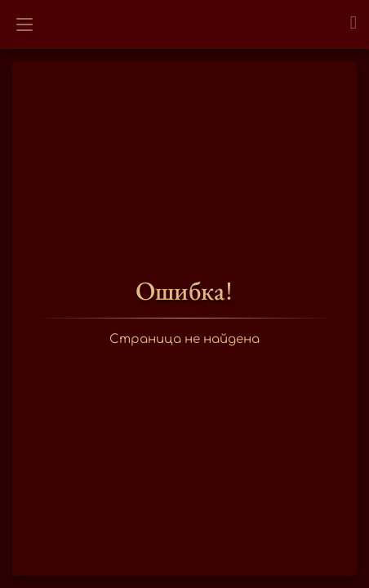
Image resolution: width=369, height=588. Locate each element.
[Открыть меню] (24, 24)
